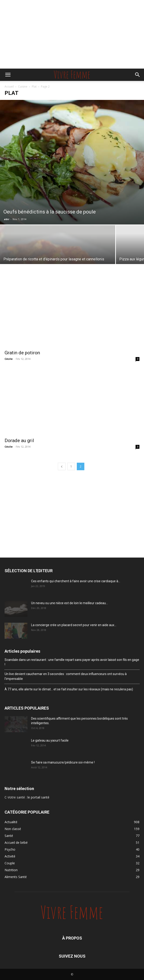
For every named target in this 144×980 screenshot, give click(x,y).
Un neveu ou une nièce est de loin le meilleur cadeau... (69, 603)
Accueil (9, 87)
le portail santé (38, 797)
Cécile (9, 359)
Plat (34, 87)
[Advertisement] (72, 34)
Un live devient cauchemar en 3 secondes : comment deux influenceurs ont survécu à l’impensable (66, 676)
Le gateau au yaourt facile (50, 740)
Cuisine (23, 87)
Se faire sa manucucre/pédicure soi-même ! (63, 762)
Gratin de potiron (22, 353)
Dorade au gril (19, 441)
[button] (8, 75)
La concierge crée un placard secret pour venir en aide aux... (74, 625)
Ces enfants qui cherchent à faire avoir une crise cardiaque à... (76, 581)
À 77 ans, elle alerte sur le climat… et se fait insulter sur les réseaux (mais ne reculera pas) (69, 689)
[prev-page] (62, 466)
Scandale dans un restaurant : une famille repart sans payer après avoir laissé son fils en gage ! (72, 662)
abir (7, 219)
